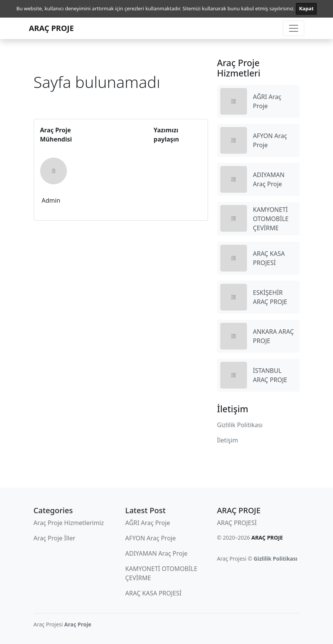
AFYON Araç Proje (151, 538)
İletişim (228, 440)
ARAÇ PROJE (52, 28)
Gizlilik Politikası (240, 425)
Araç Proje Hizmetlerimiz (69, 523)
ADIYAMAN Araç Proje (157, 553)
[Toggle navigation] (294, 28)
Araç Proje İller (55, 538)
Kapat (306, 8)
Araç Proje (78, 624)
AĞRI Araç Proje (148, 523)
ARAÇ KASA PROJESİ (154, 593)
